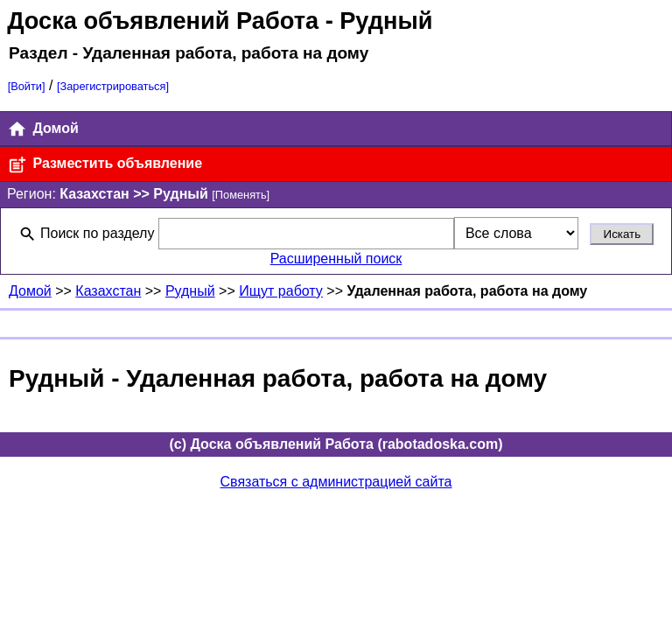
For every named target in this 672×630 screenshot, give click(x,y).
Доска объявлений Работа (163, 21)
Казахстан (108, 291)
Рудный (190, 291)
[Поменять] (241, 195)
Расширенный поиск (336, 259)
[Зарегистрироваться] (113, 86)
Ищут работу (281, 291)
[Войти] (27, 86)
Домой (43, 129)
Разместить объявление (105, 165)
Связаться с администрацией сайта (336, 482)
